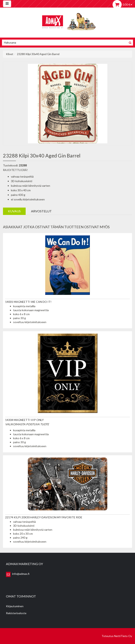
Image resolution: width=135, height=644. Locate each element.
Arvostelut (41, 211)
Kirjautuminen (15, 606)
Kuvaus (14, 211)
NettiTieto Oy (123, 636)
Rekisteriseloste (16, 613)
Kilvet (10, 54)
